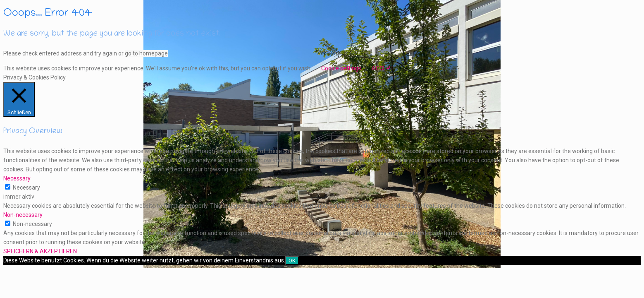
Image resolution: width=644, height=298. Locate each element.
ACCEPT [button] (383, 68)
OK (292, 261)
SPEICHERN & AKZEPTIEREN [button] (40, 251)
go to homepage (146, 53)
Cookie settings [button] (341, 68)
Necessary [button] (17, 178)
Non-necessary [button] (23, 215)
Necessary (26, 187)
